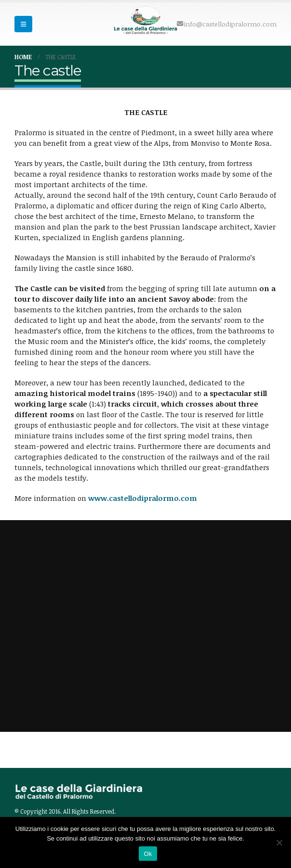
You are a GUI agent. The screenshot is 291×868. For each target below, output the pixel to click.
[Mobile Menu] (23, 24)
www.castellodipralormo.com (143, 498)
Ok (148, 854)
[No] (279, 842)
